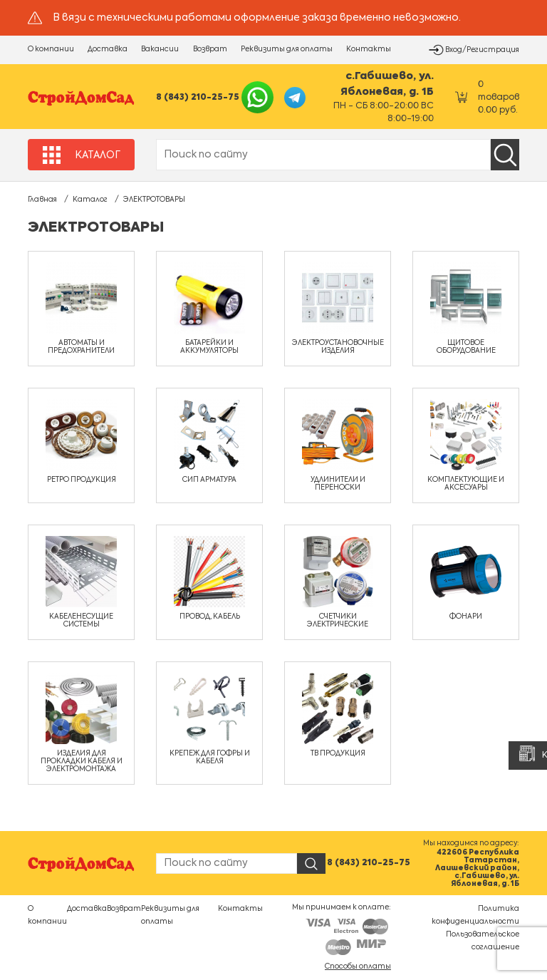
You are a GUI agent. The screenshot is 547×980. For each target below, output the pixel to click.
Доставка (108, 49)
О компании (51, 49)
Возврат (210, 49)
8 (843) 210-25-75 (198, 98)
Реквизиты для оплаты (287, 49)
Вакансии (160, 49)
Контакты (369, 49)
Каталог (90, 200)
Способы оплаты (358, 966)
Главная (42, 200)
